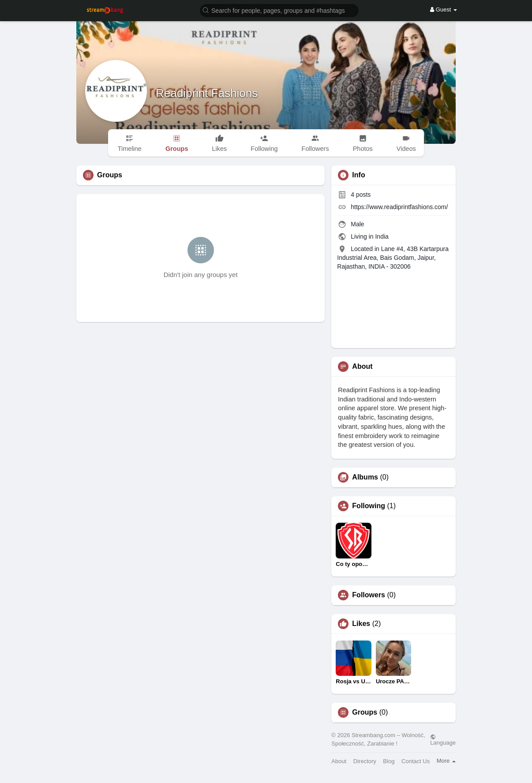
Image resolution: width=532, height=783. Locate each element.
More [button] (446, 761)
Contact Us (416, 761)
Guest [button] (444, 9)
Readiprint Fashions (207, 93)
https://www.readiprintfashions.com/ (399, 207)
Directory (365, 761)
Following (369, 506)
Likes (361, 624)
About (339, 761)
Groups (365, 712)
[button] (279, 10)
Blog (389, 761)
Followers (369, 595)
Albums (365, 477)
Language (443, 740)
